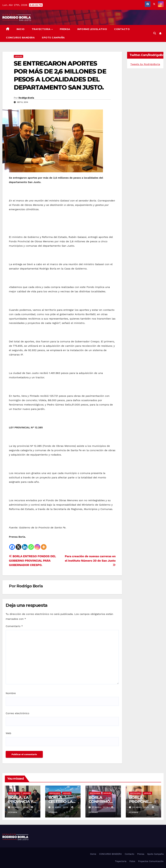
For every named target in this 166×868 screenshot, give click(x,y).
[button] (155, 33)
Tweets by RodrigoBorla (145, 64)
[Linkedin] (25, 547)
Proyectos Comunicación (151, 861)
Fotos (132, 861)
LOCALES (18, 56)
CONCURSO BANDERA (20, 38)
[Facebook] (12, 547)
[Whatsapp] (31, 547)
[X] (18, 547)
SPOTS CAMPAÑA (53, 38)
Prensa (65, 29)
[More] (44, 547)
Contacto (122, 29)
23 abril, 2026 (60, 807)
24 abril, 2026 (20, 807)
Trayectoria (41, 29)
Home (93, 854)
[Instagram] (37, 547)
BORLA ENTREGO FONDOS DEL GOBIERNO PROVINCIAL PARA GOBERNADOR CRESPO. (32, 561)
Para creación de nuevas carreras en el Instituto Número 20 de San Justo (90, 560)
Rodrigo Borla (26, 98)
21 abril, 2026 (100, 807)
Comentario (14, 626)
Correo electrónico (17, 713)
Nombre (11, 693)
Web (8, 733)
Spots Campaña (155, 854)
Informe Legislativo (92, 29)
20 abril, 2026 (141, 807)
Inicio (21, 29)
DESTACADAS (14, 793)
